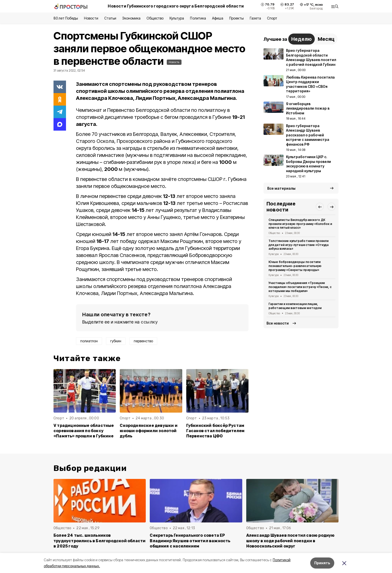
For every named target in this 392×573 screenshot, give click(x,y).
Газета (255, 18)
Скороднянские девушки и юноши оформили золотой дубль (148, 431)
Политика (198, 18)
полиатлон (89, 341)
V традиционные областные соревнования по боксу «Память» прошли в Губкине (84, 431)
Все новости (278, 323)
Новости (91, 18)
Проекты (236, 18)
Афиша (218, 18)
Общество (155, 18)
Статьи (110, 18)
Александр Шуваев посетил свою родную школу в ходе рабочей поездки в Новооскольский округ (290, 541)
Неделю (301, 39)
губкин (116, 341)
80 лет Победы (66, 18)
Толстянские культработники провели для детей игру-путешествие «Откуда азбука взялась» (298, 245)
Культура (177, 18)
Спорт (272, 18)
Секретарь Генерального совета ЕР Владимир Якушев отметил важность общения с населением (190, 541)
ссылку (149, 322)
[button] (320, 207)
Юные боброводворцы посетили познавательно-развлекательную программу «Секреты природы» (295, 266)
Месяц (326, 39)
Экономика (131, 18)
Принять (322, 563)
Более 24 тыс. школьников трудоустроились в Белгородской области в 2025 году (99, 541)
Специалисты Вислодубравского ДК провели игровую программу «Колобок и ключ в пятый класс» (300, 224)
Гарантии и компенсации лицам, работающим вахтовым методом (295, 306)
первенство (143, 341)
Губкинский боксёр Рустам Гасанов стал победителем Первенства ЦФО (215, 431)
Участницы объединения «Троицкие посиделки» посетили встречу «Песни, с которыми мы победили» (300, 287)
